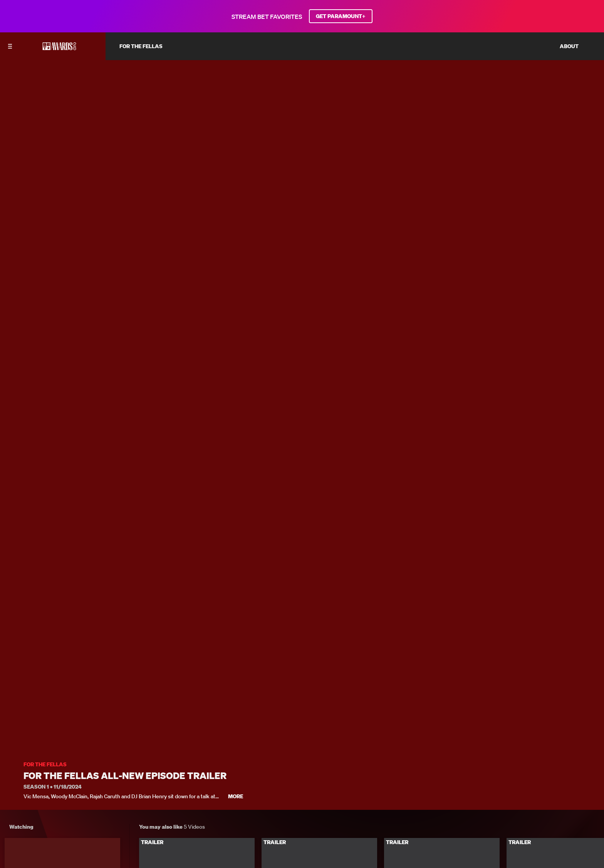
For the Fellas (45, 765)
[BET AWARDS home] (59, 49)
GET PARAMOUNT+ (341, 16)
